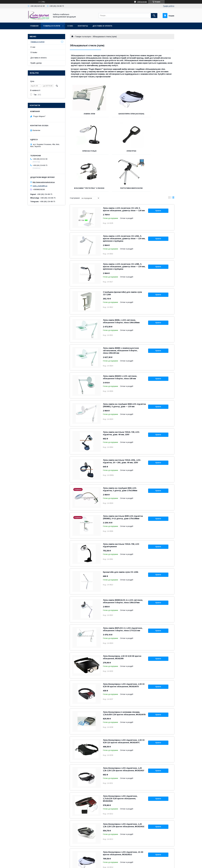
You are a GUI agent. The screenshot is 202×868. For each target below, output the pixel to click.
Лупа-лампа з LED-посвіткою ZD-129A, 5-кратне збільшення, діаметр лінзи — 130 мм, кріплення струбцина (124, 203)
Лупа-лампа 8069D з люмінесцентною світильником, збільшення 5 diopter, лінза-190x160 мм (121, 315)
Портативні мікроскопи (158, 151)
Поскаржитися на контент (97, 864)
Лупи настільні (158, 114)
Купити (158, 175)
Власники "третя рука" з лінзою (122, 152)
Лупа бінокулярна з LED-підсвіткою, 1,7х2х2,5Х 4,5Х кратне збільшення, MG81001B (120, 763)
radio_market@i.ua (40, 186)
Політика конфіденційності (117, 864)
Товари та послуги (83, 37)
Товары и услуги (52, 26)
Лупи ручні (86, 151)
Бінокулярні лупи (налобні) (122, 114)
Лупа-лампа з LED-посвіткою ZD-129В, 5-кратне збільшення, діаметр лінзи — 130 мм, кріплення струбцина (124, 231)
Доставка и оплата (102, 26)
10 (170, 845)
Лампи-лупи (86, 114)
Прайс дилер (36, 63)
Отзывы (34, 52)
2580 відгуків (142, 2)
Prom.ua (113, 862)
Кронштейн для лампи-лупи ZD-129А (121, 537)
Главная (34, 26)
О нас (70, 26)
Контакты (83, 26)
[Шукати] (154, 16)
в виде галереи (169, 163)
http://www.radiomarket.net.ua (44, 182)
